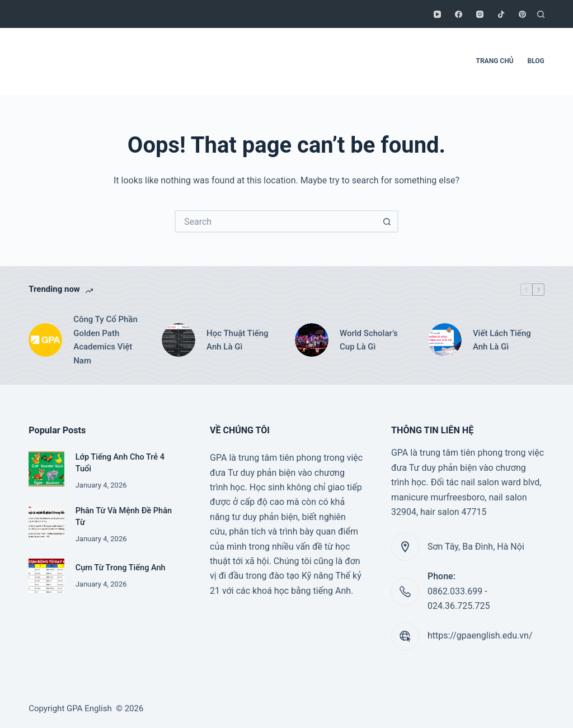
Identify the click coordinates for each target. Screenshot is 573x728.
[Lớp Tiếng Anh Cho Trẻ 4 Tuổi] (46, 469)
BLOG (536, 61)
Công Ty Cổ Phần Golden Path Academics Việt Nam (105, 340)
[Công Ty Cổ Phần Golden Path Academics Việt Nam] (45, 340)
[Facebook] (459, 14)
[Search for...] (275, 221)
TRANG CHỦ (495, 61)
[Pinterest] (522, 14)
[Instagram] (480, 14)
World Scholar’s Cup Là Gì (369, 340)
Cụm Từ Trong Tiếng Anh (121, 568)
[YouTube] (437, 14)
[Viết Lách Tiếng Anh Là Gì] (445, 340)
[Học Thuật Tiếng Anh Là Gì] (179, 340)
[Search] (541, 14)
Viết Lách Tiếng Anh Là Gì (502, 340)
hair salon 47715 (454, 512)
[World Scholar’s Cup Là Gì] (312, 340)
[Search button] (387, 221)
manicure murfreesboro (438, 497)
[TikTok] (501, 14)
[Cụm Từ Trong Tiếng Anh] (46, 576)
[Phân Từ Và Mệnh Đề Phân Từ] (46, 523)
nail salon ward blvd (501, 482)
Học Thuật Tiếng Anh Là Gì (238, 340)
